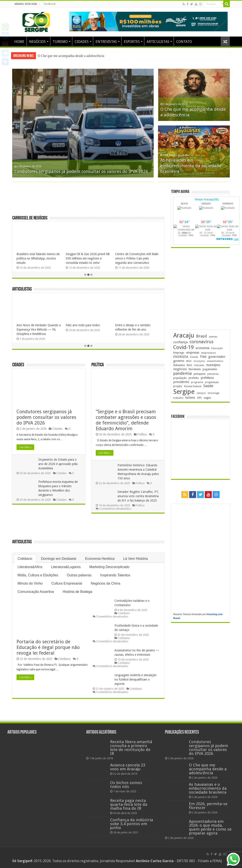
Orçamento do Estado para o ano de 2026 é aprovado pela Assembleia (58, 464)
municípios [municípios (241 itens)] (213, 365)
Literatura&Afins (30, 567)
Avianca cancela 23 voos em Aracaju (128, 767)
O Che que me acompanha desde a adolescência (208, 769)
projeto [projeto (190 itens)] (178, 386)
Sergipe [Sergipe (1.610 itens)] (184, 392)
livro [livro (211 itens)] (189, 365)
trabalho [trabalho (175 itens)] (178, 398)
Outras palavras (79, 575)
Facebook (50, 4)
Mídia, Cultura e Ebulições (38, 575)
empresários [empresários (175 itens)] (209, 353)
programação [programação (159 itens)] (212, 382)
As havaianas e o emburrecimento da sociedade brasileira (191, 166)
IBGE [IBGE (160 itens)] (189, 361)
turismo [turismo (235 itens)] (190, 398)
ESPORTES (132, 42)
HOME (19, 42)
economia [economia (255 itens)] (203, 348)
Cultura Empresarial (67, 583)
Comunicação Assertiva (36, 592)
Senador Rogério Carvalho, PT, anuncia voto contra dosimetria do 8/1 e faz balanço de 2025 (138, 496)
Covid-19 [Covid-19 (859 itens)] (183, 347)
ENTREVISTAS (106, 42)
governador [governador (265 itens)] (217, 357)
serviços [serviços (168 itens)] (201, 393)
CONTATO (184, 42)
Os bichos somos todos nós (126, 785)
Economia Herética (100, 559)
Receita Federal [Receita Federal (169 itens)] (193, 386)
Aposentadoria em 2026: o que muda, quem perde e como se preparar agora (210, 827)
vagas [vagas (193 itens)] (207, 398)
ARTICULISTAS (158, 42)
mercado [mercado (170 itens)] (199, 365)
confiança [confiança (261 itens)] (180, 342)
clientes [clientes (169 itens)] (213, 337)
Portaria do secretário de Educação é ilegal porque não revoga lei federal (48, 647)
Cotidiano (25, 559)
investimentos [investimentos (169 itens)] (215, 361)
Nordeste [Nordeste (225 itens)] (195, 369)
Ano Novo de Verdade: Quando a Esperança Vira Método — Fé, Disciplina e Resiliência (39, 329)
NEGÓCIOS (37, 42)
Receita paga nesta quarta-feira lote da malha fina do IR (129, 804)
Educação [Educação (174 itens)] (217, 348)
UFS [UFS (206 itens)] (199, 398)
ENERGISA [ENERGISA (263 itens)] (181, 357)
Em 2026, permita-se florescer (208, 806)
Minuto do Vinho (30, 583)
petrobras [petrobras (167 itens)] (213, 374)
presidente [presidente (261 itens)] (181, 382)
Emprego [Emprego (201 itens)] (179, 353)
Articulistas (22, 289)
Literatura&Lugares (66, 567)
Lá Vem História (135, 559)
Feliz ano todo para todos (83, 325)
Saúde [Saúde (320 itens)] (208, 386)
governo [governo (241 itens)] (179, 361)
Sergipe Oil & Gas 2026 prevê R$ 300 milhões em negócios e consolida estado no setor (88, 258)
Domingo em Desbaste (59, 559)
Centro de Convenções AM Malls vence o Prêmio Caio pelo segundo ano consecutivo (137, 258)
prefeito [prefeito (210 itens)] (194, 378)
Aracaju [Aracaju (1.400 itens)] (184, 335)
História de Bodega (77, 592)
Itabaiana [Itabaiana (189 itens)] (179, 365)
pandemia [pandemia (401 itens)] (182, 373)
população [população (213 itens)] (180, 378)
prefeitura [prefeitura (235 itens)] (207, 378)
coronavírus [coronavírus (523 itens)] (202, 342)
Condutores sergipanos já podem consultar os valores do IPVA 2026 (85, 56)
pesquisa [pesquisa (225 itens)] (200, 374)
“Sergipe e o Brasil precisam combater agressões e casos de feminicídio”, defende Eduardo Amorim (126, 420)
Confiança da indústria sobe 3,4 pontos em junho (132, 824)
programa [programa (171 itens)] (197, 382)
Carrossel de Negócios (30, 218)
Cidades (18, 365)
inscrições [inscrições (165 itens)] (199, 361)
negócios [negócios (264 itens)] (180, 369)
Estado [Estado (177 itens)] (194, 357)
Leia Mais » (25, 447)
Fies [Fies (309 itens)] (203, 357)
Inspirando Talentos (115, 575)
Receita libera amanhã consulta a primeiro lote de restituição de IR (131, 748)
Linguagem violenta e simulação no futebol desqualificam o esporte (135, 679)
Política (98, 365)
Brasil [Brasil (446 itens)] (201, 336)
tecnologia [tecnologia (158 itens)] (214, 393)
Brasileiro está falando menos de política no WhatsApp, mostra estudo (38, 258)
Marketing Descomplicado (109, 567)
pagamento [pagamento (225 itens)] (210, 369)
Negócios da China (105, 583)
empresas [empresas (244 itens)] (193, 353)
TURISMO (60, 42)
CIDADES (82, 42)
